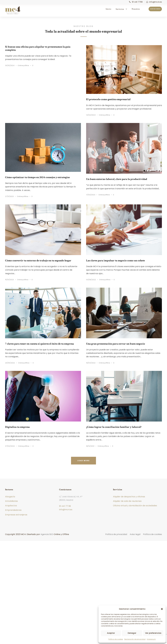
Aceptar (111, 633)
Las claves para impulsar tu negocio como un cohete (115, 261)
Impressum (151, 639)
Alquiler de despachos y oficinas (129, 497)
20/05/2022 (10, 363)
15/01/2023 (9, 280)
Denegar (132, 633)
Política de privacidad (116, 534)
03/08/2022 (91, 280)
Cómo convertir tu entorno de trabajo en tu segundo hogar (38, 261)
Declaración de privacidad (135, 639)
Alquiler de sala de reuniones (127, 501)
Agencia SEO (47, 534)
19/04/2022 (91, 363)
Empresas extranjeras (16, 515)
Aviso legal (135, 534)
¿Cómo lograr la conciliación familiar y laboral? (114, 427)
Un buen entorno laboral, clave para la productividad (117, 179)
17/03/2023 (91, 195)
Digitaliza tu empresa (17, 427)
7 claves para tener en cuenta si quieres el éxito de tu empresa (39, 344)
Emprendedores (13, 510)
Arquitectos (11, 506)
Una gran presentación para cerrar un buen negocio (116, 344)
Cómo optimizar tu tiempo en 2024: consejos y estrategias (37, 177)
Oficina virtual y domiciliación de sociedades (135, 506)
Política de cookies (116, 639)
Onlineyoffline (23, 65)
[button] (162, 609)
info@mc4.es (156, 2)
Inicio (108, 9)
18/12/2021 (90, 446)
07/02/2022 (10, 446)
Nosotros (136, 9)
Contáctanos (155, 9)
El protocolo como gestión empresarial (108, 99)
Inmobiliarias (11, 501)
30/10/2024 (10, 65)
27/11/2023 (9, 196)
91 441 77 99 (65, 506)
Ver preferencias (153, 633)
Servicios (120, 9)
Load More (83, 461)
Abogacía (10, 497)
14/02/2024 (91, 115)
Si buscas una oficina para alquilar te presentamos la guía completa (38, 48)
